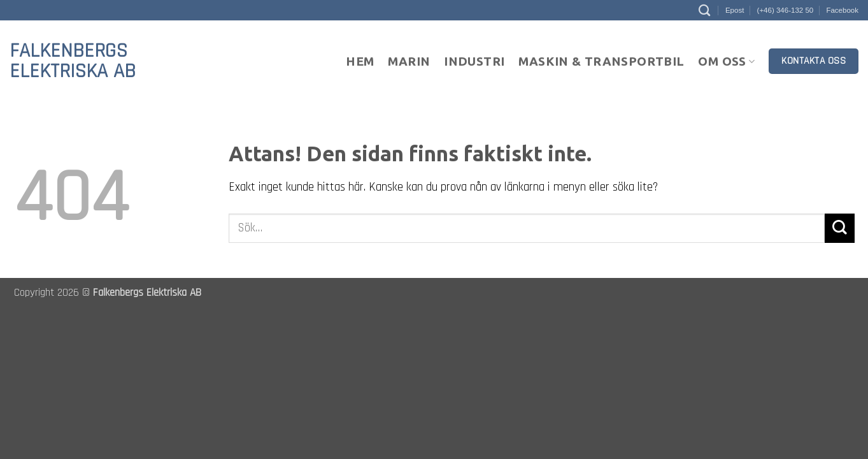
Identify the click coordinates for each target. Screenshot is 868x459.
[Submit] (840, 229)
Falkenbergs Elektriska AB (73, 61)
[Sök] (704, 10)
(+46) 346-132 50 (786, 10)
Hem (360, 61)
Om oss (726, 61)
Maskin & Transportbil (601, 61)
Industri (474, 61)
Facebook (842, 10)
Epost (735, 10)
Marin (409, 61)
